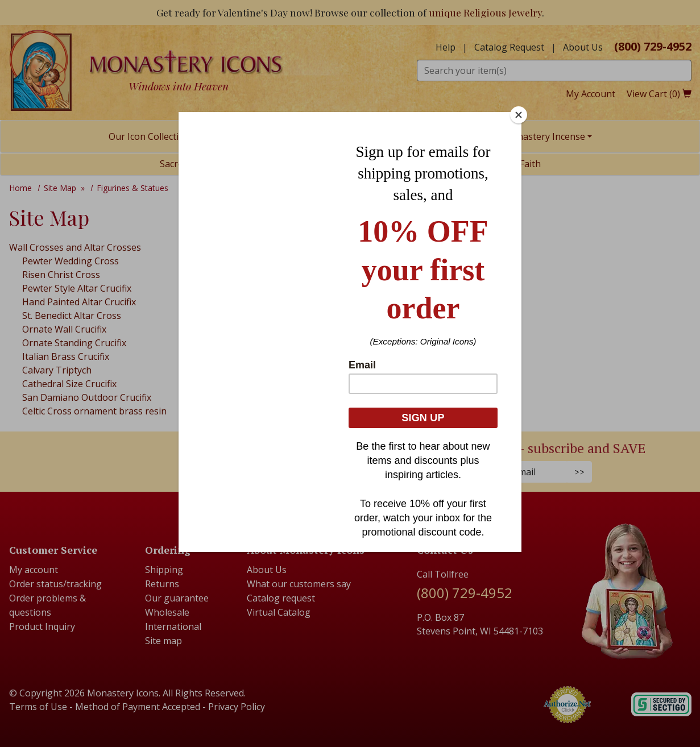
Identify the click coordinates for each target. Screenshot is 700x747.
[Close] (519, 115)
